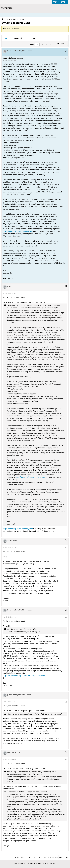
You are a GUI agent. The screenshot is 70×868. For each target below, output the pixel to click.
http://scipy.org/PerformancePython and (32, 477)
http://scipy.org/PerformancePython (18, 231)
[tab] (6, 38)
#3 (66, 548)
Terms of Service (51, 857)
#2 (66, 293)
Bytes (17, 857)
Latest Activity (19, 38)
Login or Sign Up (60, 2)
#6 (66, 760)
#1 (66, 58)
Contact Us (30, 857)
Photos (32, 38)
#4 (66, 617)
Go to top (64, 857)
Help (22, 857)
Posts (6, 38)
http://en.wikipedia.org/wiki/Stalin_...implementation (24, 676)
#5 (66, 702)
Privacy (39, 857)
